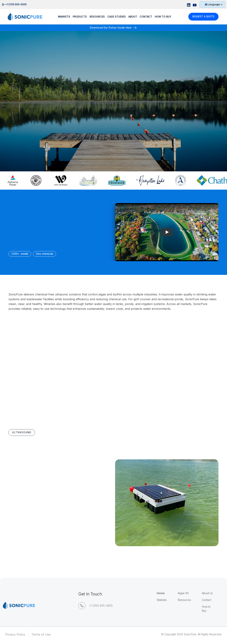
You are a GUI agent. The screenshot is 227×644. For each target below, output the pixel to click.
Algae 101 (183, 593)
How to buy (163, 18)
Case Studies (116, 18)
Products (80, 18)
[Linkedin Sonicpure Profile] (189, 5)
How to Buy (206, 609)
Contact (146, 18)
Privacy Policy (15, 634)
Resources (184, 600)
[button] (212, 5)
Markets (64, 18)
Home (161, 593)
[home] (28, 18)
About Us (207, 593)
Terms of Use (41, 634)
